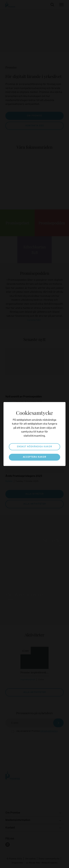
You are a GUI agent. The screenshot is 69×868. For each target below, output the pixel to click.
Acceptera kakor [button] (34, 457)
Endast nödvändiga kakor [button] (34, 447)
